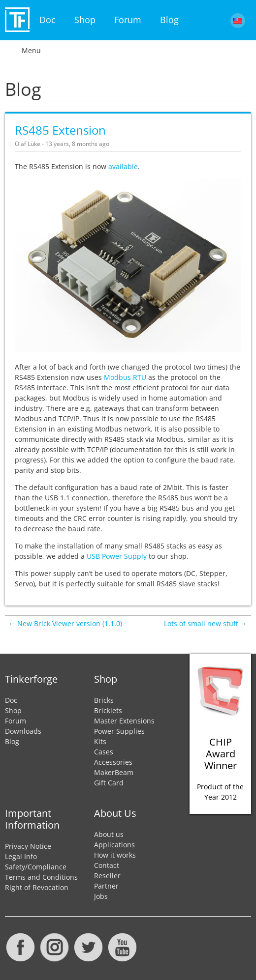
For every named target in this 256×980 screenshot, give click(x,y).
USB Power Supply (117, 556)
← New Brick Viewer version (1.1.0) (65, 623)
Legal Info (21, 856)
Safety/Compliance (36, 867)
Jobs (101, 896)
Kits (100, 741)
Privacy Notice (28, 846)
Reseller (107, 876)
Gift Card (109, 783)
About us (109, 834)
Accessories (113, 762)
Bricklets (108, 710)
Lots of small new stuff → (205, 623)
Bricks (104, 700)
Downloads (23, 731)
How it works (115, 855)
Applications (114, 845)
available (123, 166)
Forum (128, 20)
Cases (104, 752)
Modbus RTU (125, 377)
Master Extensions (124, 721)
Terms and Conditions (41, 877)
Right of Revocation (37, 887)
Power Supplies (119, 731)
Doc (48, 20)
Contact (107, 865)
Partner (106, 886)
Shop (85, 20)
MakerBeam (114, 772)
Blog (169, 20)
